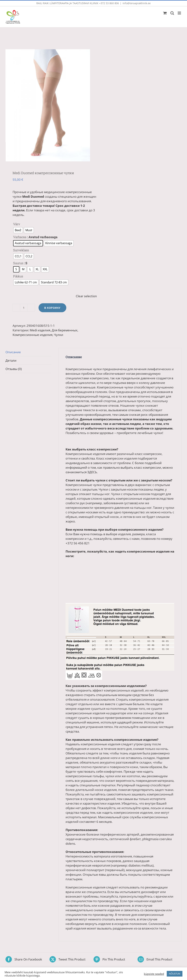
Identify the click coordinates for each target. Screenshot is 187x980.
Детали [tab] (11, 361)
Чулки (59, 335)
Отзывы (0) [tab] (14, 369)
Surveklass (21, 250)
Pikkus (18, 277)
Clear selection (86, 296)
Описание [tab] (13, 352)
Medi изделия (40, 331)
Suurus (18, 263)
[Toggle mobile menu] (180, 13)
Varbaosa (20, 237)
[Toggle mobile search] (172, 13)
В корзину (52, 308)
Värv (17, 224)
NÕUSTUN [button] (175, 974)
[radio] (18, 231)
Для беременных (65, 331)
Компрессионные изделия (33, 335)
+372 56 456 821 (78, 544)
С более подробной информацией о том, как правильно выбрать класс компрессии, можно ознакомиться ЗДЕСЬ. (119, 468)
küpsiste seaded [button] (154, 974)
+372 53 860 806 (109, 3)
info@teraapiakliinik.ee (137, 3)
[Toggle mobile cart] (165, 13)
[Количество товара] (24, 308)
